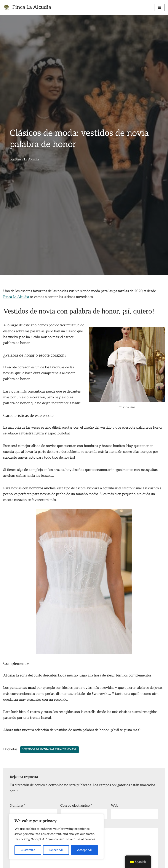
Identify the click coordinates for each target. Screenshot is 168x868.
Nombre (17, 806)
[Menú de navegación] (160, 7)
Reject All (56, 850)
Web (115, 806)
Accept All (84, 850)
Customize (28, 850)
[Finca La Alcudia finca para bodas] (27, 7)
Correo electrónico (76, 806)
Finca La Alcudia (27, 159)
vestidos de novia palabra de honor (50, 750)
